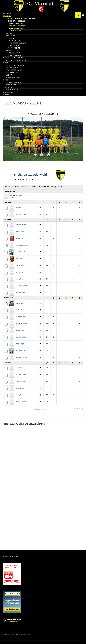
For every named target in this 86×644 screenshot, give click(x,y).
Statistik (15, 187)
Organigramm (12, 68)
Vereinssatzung (12, 72)
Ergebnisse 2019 (14, 41)
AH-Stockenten (14, 48)
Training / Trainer (13, 55)
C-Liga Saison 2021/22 (16, 21)
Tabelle (34, 187)
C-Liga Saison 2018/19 (17, 28)
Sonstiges (7, 87)
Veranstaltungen (13, 82)
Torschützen (44, 187)
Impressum (8, 95)
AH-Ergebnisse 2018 (18, 43)
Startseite (8, 14)
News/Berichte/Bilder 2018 (17, 60)
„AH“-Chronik (13, 45)
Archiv (9, 75)
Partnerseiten (12, 90)
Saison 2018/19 (16, 31)
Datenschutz (9, 92)
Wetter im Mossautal (15, 85)
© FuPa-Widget (78, 409)
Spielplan (25, 187)
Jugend (9, 50)
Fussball (7, 16)
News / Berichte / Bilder (13, 58)
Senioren (9, 33)
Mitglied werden (13, 77)
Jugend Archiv (14, 53)
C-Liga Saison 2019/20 (16, 26)
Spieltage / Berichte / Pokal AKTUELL (21, 18)
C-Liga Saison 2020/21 (16, 23)
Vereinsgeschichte (14, 70)
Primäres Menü (83, 15)
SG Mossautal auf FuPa (40, 409)
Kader (7, 187)
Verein (6, 63)
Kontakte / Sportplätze (16, 65)
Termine (11, 38)
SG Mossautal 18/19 (24, 179)
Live (53, 187)
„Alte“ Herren (11, 36)
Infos (6, 80)
